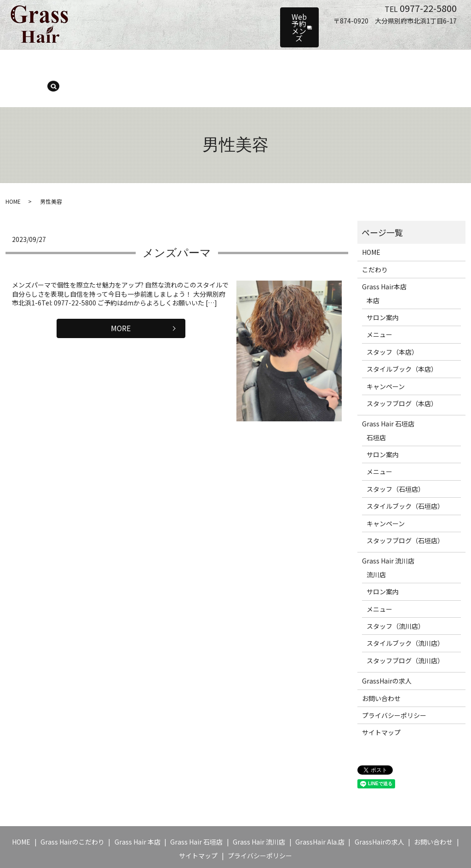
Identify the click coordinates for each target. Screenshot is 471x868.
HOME (45, 63)
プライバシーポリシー (394, 684)
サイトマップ (381, 702)
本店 (373, 270)
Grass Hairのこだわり (72, 811)
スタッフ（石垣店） (396, 458)
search (436, 63)
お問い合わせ (381, 667)
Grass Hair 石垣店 (388, 393)
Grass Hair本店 (384, 256)
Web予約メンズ (261, 16)
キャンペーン (363, 63)
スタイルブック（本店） (298, 63)
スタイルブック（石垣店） (405, 476)
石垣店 (376, 407)
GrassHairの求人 (387, 650)
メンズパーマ (177, 222)
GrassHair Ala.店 (320, 811)
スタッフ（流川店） (396, 595)
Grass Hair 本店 (87, 63)
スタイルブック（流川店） (405, 613)
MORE (121, 299)
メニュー (177, 63)
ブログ (403, 63)
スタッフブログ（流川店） (405, 630)
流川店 (376, 544)
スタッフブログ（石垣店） (405, 510)
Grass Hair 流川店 (388, 530)
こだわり (375, 239)
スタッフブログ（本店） (402, 373)
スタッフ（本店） (226, 63)
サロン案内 (137, 63)
